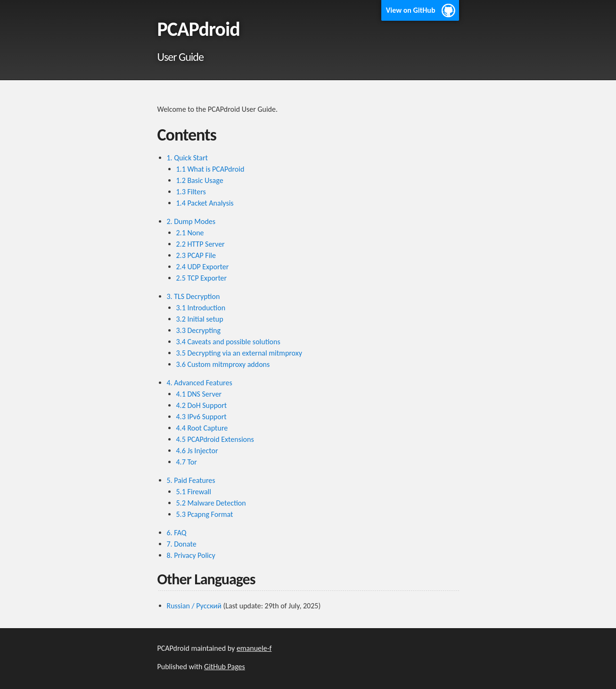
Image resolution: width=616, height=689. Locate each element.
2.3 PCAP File (196, 255)
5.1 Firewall (194, 492)
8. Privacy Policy (191, 555)
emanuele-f (254, 648)
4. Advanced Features (200, 383)
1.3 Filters (191, 192)
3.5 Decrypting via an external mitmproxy (239, 353)
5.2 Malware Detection (211, 503)
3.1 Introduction (201, 308)
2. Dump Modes (191, 221)
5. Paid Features (191, 480)
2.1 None (190, 233)
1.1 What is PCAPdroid (210, 169)
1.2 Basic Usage (200, 180)
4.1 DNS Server (199, 394)
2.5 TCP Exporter (202, 278)
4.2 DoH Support (202, 405)
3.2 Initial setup (200, 319)
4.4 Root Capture (202, 428)
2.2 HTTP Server (201, 244)
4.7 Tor (187, 462)
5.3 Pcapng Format (205, 514)
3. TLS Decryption (193, 296)
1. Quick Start (187, 158)
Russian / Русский (194, 606)
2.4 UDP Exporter (203, 267)
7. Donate (182, 544)
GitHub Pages (225, 667)
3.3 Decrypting (199, 330)
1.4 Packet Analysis (205, 203)
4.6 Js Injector (197, 451)
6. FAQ (177, 533)
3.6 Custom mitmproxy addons (223, 364)
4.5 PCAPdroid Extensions (215, 439)
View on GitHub (411, 10)
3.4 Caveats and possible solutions (228, 342)
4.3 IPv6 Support (201, 417)
